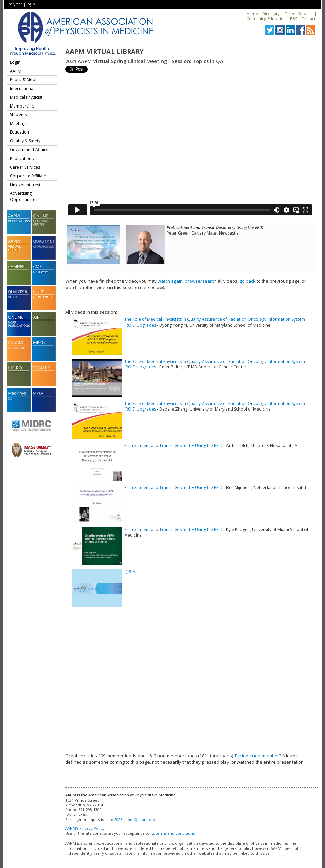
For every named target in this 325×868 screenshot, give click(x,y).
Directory (271, 14)
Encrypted (15, 4)
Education (19, 132)
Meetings (19, 123)
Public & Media (24, 80)
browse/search (201, 281)
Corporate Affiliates (29, 176)
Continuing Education (266, 19)
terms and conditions (175, 833)
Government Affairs (29, 149)
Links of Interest (25, 185)
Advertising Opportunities (24, 196)
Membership (22, 106)
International (22, 89)
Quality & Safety (25, 141)
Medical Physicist (26, 97)
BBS (294, 19)
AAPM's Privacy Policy (85, 828)
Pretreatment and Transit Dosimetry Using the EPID (173, 446)
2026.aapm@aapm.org (135, 820)
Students (18, 115)
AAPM (16, 71)
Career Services (299, 14)
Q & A (130, 572)
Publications (22, 158)
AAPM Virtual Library (104, 52)
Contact (308, 19)
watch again (170, 281)
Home (252, 14)
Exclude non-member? (258, 756)
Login (31, 4)
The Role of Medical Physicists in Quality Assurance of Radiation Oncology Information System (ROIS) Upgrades (215, 322)
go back (248, 281)
